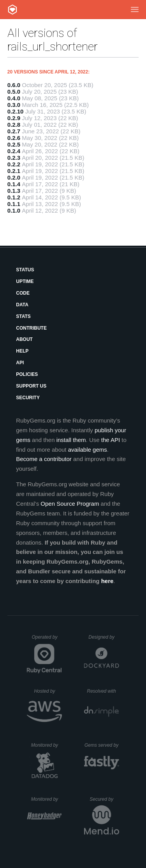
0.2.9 (14, 118)
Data (22, 305)
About (24, 339)
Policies (27, 374)
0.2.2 (14, 164)
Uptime (25, 281)
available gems (88, 450)
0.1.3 (14, 191)
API (20, 363)
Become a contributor (44, 459)
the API (111, 440)
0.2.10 (16, 111)
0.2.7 (14, 131)
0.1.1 (14, 204)
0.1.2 (14, 197)
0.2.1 (14, 171)
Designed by (104, 637)
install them (71, 440)
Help (22, 351)
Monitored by (47, 745)
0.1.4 (14, 184)
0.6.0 (14, 85)
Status (25, 270)
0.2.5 (14, 144)
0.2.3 (14, 158)
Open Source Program (70, 504)
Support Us (31, 386)
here (107, 581)
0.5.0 (14, 92)
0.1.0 (14, 210)
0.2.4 (14, 151)
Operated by (47, 640)
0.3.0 (14, 105)
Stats (23, 316)
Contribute (31, 328)
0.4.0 (14, 98)
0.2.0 (14, 177)
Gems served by (102, 745)
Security (28, 398)
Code (23, 293)
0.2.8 (14, 125)
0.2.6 (14, 138)
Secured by (104, 799)
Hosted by (48, 691)
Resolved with (103, 691)
